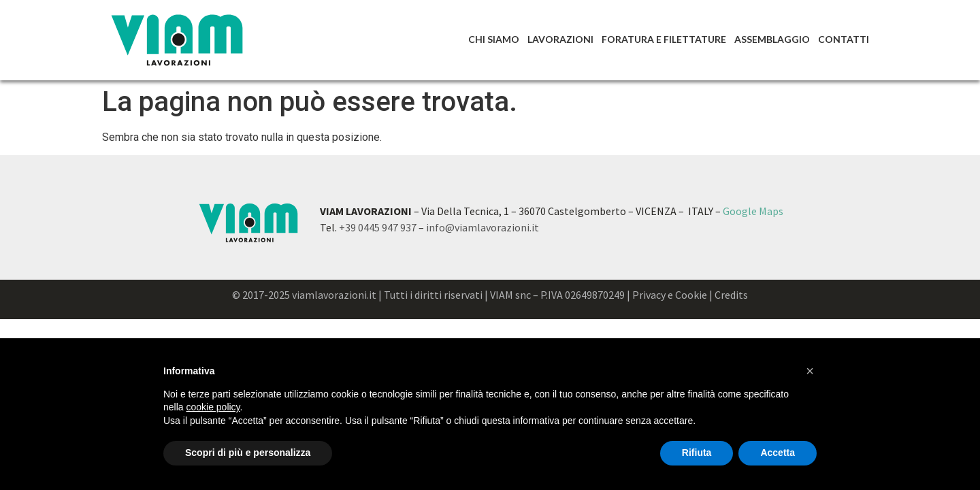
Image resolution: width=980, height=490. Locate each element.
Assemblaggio (772, 39)
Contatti (844, 39)
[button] (810, 371)
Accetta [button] (778, 453)
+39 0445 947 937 (378, 227)
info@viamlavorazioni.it (483, 227)
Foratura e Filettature (664, 39)
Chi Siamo (494, 39)
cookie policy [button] (213, 407)
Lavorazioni (560, 39)
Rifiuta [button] (697, 453)
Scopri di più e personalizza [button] (248, 453)
